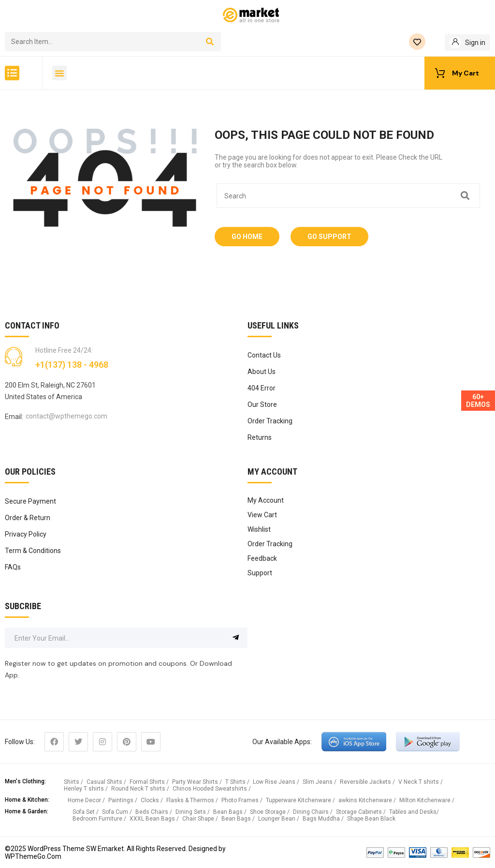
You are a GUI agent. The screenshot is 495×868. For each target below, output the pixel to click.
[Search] (210, 42)
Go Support (329, 237)
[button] (12, 73)
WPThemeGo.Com (33, 856)
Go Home (247, 237)
